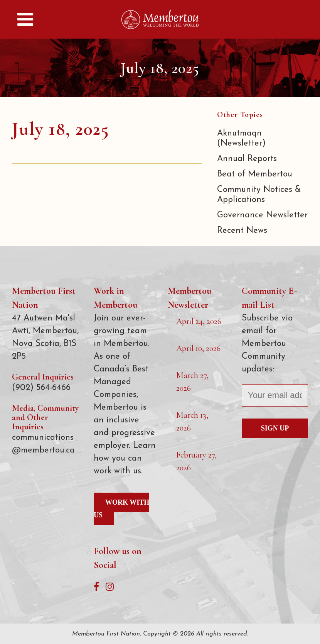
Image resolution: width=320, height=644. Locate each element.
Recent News (242, 231)
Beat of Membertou (255, 174)
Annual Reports (247, 159)
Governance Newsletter (262, 215)
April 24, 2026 (199, 321)
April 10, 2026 (198, 348)
